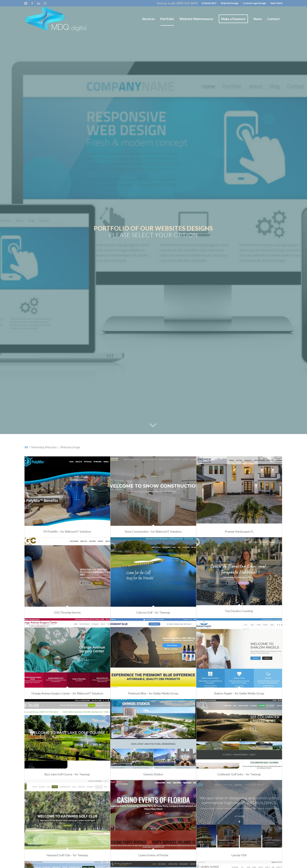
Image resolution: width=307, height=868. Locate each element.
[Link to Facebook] (32, 3)
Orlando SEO (209, 3)
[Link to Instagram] (45, 3)
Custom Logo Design (255, 3)
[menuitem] (209, 3)
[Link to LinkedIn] (38, 3)
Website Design (230, 3)
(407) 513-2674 (187, 3)
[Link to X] (26, 3)
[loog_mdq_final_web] (56, 19)
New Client (277, 3)
